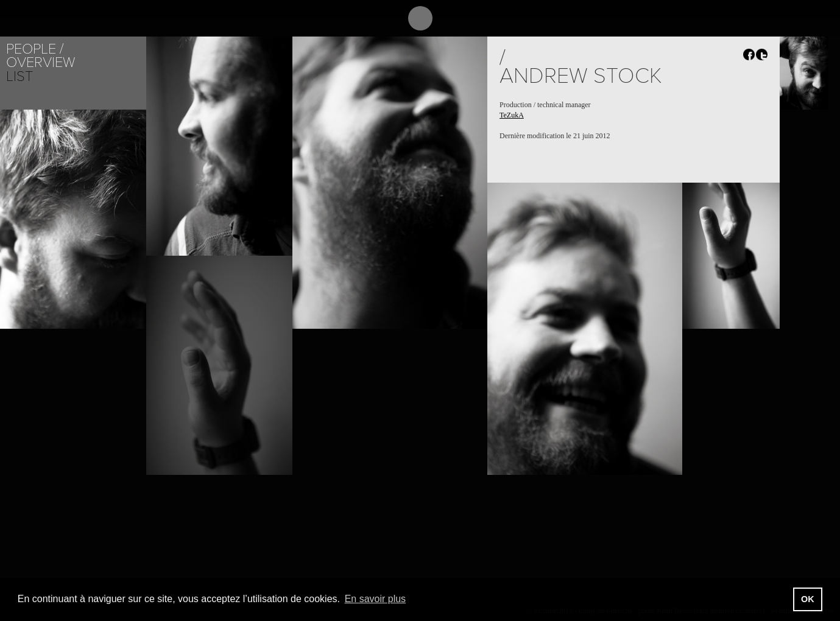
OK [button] (808, 599)
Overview (41, 62)
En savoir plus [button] (376, 599)
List (19, 76)
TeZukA (512, 115)
